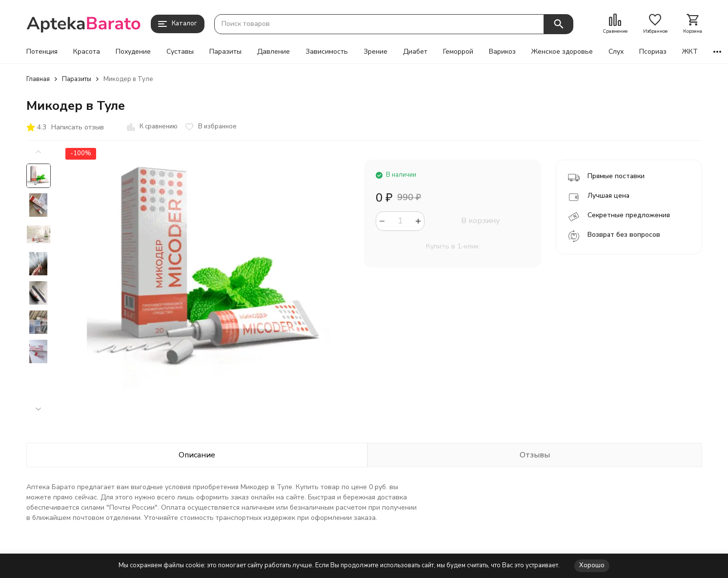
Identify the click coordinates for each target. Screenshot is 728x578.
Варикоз (502, 52)
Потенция (42, 52)
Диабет (415, 52)
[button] (39, 409)
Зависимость (327, 52)
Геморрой (458, 52)
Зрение (375, 52)
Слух (616, 52)
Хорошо (592, 565)
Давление (273, 52)
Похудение (133, 52)
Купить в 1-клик (452, 246)
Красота (87, 52)
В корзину (480, 221)
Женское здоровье (562, 52)
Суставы (180, 52)
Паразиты (225, 52)
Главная (38, 79)
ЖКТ (690, 52)
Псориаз (653, 52)
